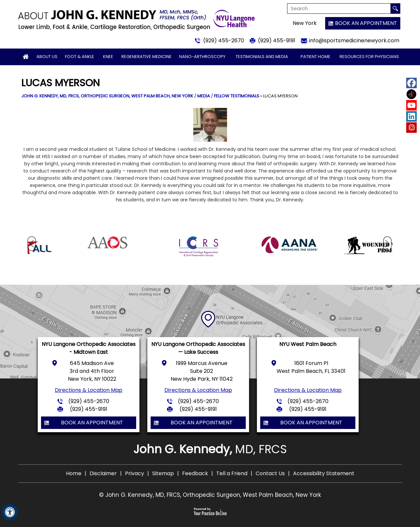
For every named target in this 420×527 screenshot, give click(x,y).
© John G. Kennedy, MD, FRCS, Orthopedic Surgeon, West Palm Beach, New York (210, 495)
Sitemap (163, 473)
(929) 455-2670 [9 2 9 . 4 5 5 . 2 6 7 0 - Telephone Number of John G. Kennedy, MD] (224, 41)
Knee (108, 57)
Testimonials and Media (262, 57)
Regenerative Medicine (147, 57)
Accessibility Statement (324, 473)
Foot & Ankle (80, 57)
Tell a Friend (232, 473)
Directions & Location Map (89, 390)
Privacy (135, 473)
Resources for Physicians (369, 57)
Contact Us (270, 473)
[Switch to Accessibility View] (10, 512)
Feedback (195, 473)
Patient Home (315, 57)
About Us (47, 57)
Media (204, 96)
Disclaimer (103, 473)
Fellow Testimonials (237, 96)
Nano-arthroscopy (202, 57)
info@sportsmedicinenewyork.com (354, 41)
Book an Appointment (366, 23)
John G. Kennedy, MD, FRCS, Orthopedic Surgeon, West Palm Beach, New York (107, 96)
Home (74, 473)
